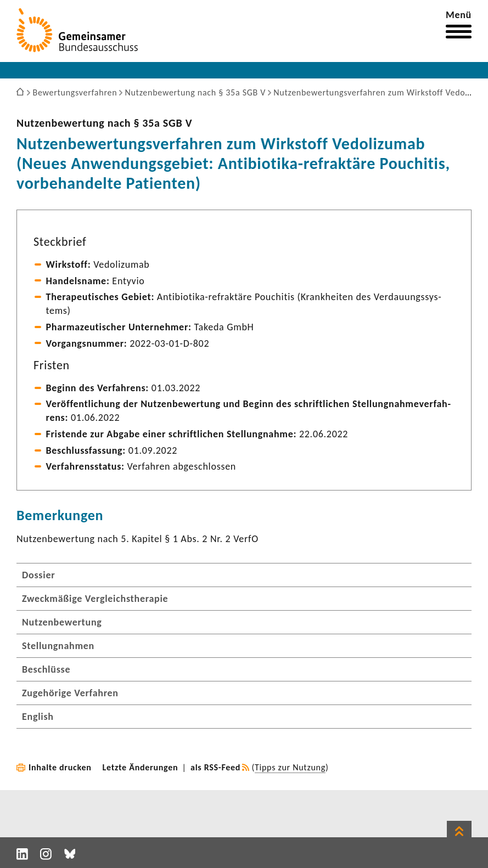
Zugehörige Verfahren (70, 693)
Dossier (38, 575)
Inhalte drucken (60, 767)
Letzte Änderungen (141, 767)
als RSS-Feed (215, 767)
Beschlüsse (46, 669)
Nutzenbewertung (62, 622)
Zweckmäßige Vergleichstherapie (95, 599)
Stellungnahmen (58, 646)
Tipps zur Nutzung (290, 767)
